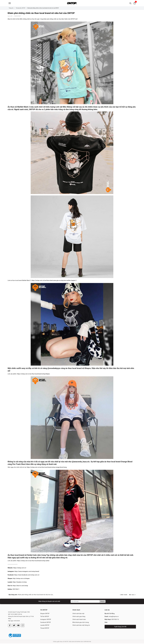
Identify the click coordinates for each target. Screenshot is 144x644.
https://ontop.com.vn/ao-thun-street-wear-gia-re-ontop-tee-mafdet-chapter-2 (54, 281)
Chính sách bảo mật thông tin (81, 626)
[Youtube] (18, 626)
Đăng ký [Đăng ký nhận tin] (102, 602)
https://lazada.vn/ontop (20, 583)
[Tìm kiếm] (130, 3)
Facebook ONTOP (46, 623)
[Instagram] (23, 626)
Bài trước (124, 595)
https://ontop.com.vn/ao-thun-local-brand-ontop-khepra (33, 374)
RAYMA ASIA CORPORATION (84, 642)
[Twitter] (14, 626)
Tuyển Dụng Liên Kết (120, 627)
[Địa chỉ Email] (85, 602)
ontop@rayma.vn (114, 617)
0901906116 (115, 620)
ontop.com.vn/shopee (23, 579)
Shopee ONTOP (45, 614)
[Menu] (10, 3)
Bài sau (132, 595)
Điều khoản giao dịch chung (81, 623)
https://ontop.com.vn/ (20, 568)
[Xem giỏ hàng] (135, 3)
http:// (15, 579)
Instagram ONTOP (46, 620)
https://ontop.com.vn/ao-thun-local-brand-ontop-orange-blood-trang (47, 468)
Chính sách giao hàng (79, 617)
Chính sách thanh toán (79, 620)
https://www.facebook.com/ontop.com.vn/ (27, 575)
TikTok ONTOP (45, 617)
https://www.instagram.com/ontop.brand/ (27, 572)
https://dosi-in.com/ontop (20, 586)
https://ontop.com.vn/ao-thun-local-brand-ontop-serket (33, 561)
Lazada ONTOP (45, 626)
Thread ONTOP (45, 629)
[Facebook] (10, 626)
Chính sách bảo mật (78, 614)
